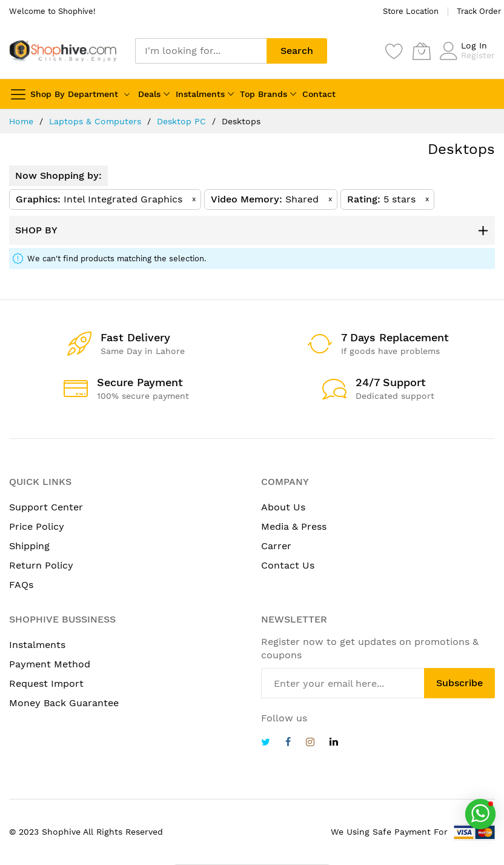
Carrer (276, 546)
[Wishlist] (394, 51)
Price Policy (37, 526)
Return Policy (41, 565)
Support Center (46, 507)
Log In (474, 45)
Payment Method (50, 664)
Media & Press (294, 526)
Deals (149, 94)
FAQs (21, 585)
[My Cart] (422, 51)
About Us (283, 507)
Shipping (29, 546)
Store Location (411, 11)
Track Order (479, 11)
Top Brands (264, 94)
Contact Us (288, 565)
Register (478, 55)
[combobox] (201, 51)
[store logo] (63, 51)
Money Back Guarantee (64, 703)
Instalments (200, 94)
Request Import (46, 683)
